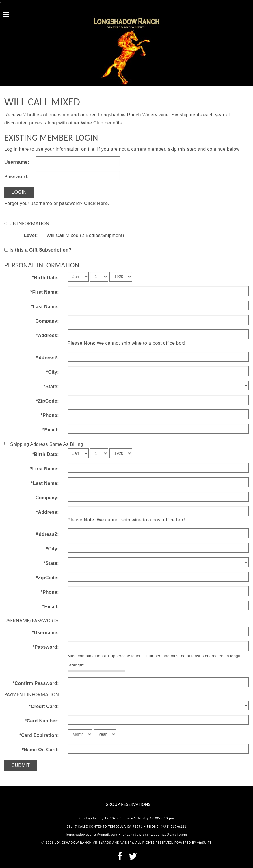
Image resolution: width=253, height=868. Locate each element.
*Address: (48, 335)
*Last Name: (45, 307)
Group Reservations (128, 804)
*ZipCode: (48, 401)
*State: (51, 386)
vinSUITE (204, 843)
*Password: (46, 647)
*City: (53, 372)
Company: (47, 321)
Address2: (47, 358)
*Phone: (50, 415)
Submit (21, 765)
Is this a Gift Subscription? (41, 250)
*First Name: (45, 292)
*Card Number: (42, 721)
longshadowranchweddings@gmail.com (154, 835)
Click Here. (97, 203)
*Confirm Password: (36, 683)
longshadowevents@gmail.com (92, 835)
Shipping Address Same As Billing (44, 444)
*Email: (51, 430)
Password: (17, 177)
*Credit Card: (44, 706)
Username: (17, 162)
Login (19, 192)
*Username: (45, 633)
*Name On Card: (40, 750)
